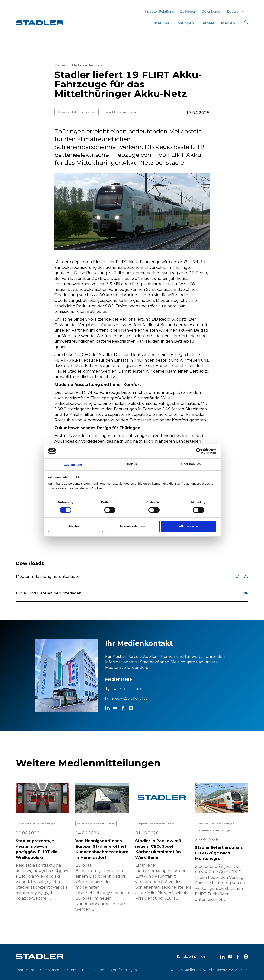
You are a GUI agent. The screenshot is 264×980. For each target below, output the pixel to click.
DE (246, 576)
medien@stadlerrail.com (131, 698)
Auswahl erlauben (132, 526)
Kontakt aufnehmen (191, 957)
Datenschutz (76, 970)
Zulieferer (188, 11)
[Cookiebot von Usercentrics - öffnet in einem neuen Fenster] (199, 451)
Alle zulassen (189, 526)
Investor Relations (159, 11)
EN (238, 576)
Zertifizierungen (124, 970)
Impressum (25, 970)
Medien (228, 23)
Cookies (98, 970)
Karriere (207, 23)
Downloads (211, 11)
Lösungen (185, 23)
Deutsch (236, 11)
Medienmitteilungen (88, 65)
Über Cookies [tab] (191, 464)
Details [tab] (132, 464)
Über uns (161, 23)
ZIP (246, 593)
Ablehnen (75, 526)
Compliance (50, 970)
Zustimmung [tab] (73, 464)
